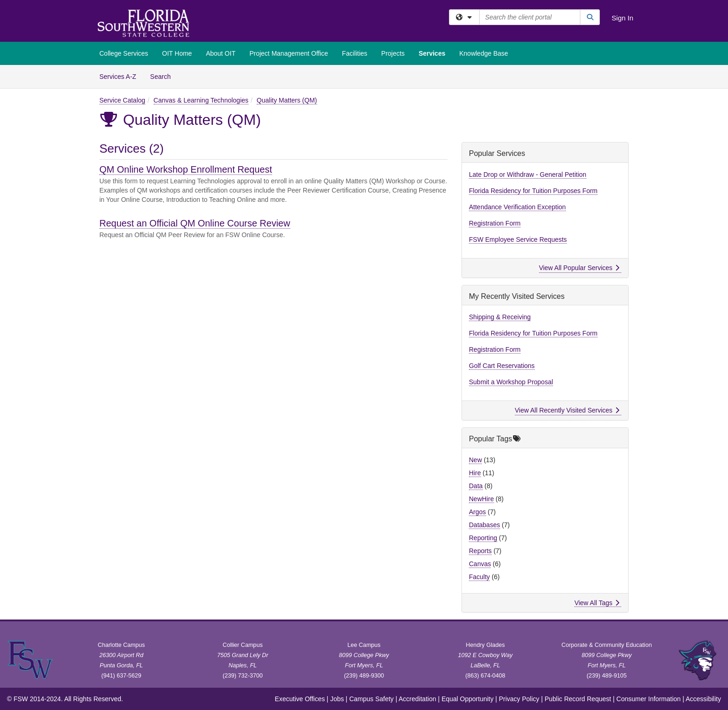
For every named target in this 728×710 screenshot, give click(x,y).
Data (476, 486)
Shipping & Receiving (500, 317)
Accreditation (418, 699)
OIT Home (177, 53)
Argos (478, 512)
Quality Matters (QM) (287, 100)
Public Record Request (578, 699)
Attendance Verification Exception (517, 207)
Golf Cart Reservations (502, 366)
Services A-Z (118, 77)
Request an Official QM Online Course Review (195, 223)
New (475, 460)
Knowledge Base (484, 53)
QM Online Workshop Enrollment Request (186, 169)
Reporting (483, 538)
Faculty (479, 577)
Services (432, 53)
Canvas (480, 564)
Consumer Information (649, 699)
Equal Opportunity (468, 699)
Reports (480, 551)
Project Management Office (289, 53)
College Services (124, 53)
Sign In (622, 18)
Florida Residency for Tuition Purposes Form (533, 191)
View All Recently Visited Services (567, 410)
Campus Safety (371, 699)
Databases (484, 525)
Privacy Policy (519, 699)
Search (164, 76)
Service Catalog (122, 100)
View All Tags (597, 603)
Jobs (337, 699)
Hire (475, 473)
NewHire (481, 499)
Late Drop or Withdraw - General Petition (528, 174)
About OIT (221, 53)
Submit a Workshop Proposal (511, 382)
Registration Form (495, 223)
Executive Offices (300, 699)
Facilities (355, 53)
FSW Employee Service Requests (518, 239)
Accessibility (703, 699)
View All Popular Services (579, 268)
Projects (393, 53)
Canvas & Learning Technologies (201, 100)
